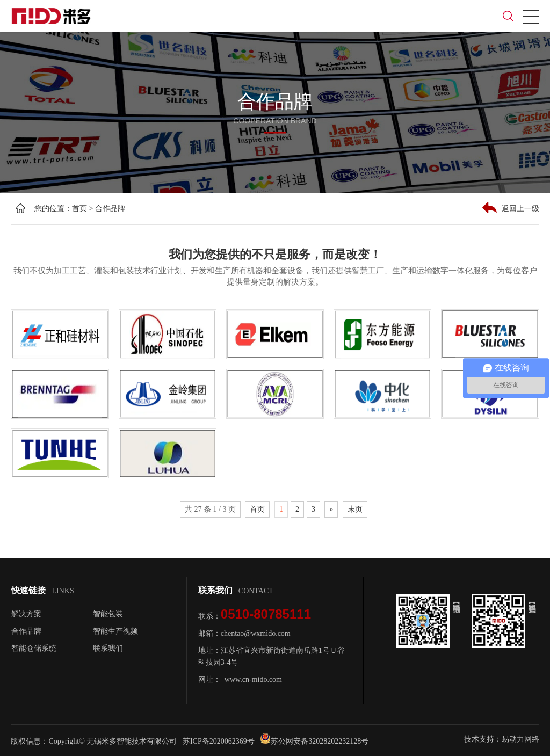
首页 (79, 209)
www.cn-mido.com (253, 679)
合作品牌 (110, 209)
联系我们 (108, 648)
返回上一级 (511, 208)
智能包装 (108, 614)
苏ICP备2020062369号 (219, 741)
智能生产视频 (115, 631)
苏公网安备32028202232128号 (314, 741)
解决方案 (26, 614)
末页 (355, 509)
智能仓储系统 (34, 648)
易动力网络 (520, 739)
